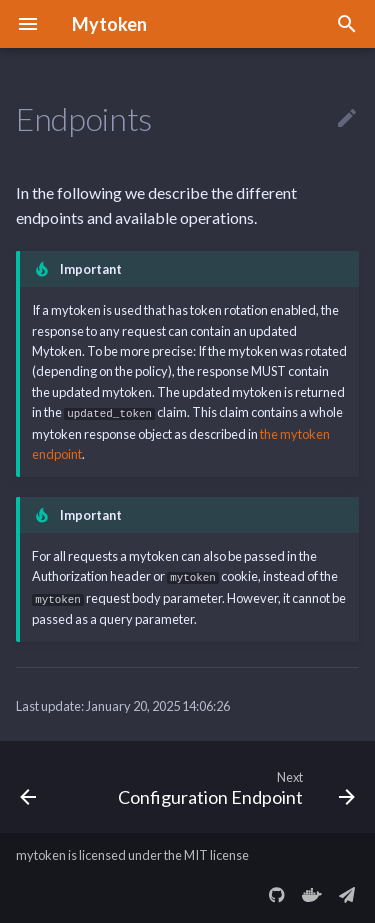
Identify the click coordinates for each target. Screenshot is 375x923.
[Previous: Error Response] (28, 785)
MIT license (216, 853)
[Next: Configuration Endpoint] (234, 785)
